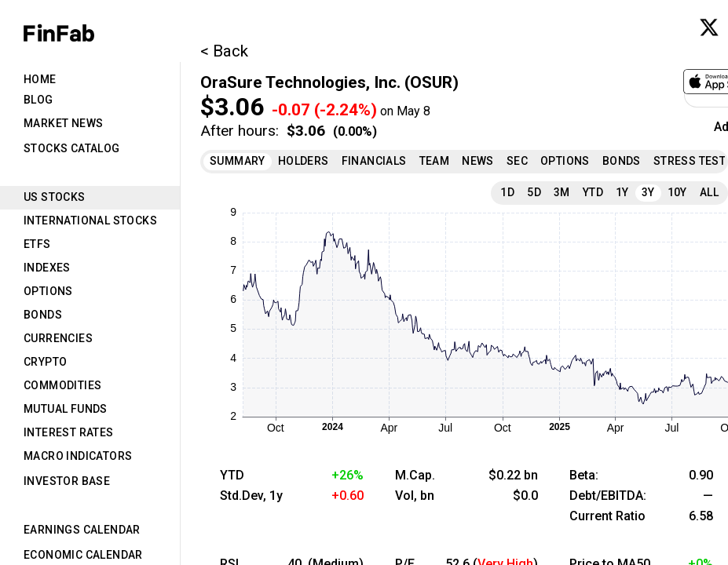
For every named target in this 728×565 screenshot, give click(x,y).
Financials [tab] (374, 161)
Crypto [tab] (45, 362)
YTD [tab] (593, 192)
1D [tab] (507, 192)
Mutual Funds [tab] (66, 409)
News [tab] (478, 161)
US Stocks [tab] (55, 197)
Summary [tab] (238, 161)
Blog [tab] (38, 100)
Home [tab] (40, 79)
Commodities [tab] (62, 385)
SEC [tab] (517, 161)
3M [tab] (562, 192)
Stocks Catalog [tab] (72, 148)
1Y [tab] (622, 192)
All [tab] (709, 192)
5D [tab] (534, 192)
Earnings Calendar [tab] (82, 530)
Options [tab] (48, 291)
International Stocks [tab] (90, 221)
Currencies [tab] (58, 338)
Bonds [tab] (43, 315)
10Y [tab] (677, 192)
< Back (224, 51)
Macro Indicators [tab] (78, 456)
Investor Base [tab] (67, 481)
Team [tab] (435, 161)
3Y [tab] (648, 192)
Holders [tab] (304, 161)
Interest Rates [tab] (69, 432)
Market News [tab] (63, 123)
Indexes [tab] (47, 268)
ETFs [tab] (37, 244)
